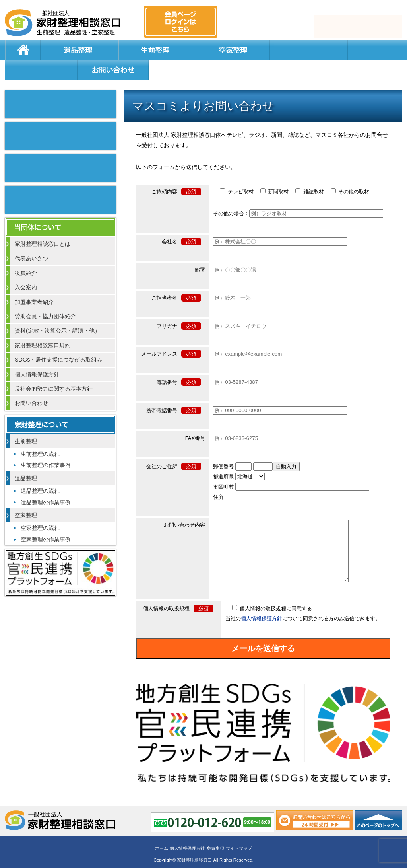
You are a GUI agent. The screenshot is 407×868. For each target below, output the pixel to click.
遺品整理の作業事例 (46, 483)
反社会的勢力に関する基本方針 (54, 370)
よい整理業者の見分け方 (60, 117)
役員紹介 (26, 254)
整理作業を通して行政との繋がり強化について (60, 149)
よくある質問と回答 (279, 50)
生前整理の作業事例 (46, 446)
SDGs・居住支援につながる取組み (58, 341)
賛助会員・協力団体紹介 (45, 297)
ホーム (23, 50)
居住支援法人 (207, 50)
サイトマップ (239, 839)
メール (358, 26)
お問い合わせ (363, 50)
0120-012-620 (268, 26)
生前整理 (112, 50)
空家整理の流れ (40, 509)
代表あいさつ (31, 239)
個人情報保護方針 (262, 611)
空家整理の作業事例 (46, 520)
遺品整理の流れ (40, 472)
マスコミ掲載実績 (60, 85)
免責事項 (215, 839)
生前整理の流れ (40, 435)
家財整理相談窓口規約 (43, 326)
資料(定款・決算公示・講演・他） (57, 311)
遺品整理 (64, 50)
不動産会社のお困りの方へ (60, 181)
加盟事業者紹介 (34, 283)
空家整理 (160, 50)
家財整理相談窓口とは (43, 225)
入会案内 (26, 268)
